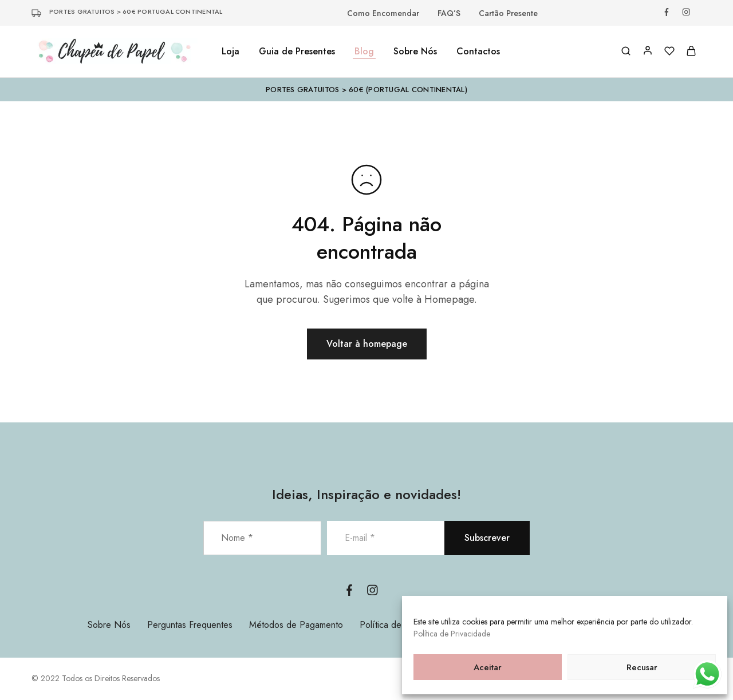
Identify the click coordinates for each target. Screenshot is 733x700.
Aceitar (488, 667)
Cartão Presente (508, 13)
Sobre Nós (415, 52)
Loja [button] (230, 52)
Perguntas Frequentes (190, 625)
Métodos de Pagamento (296, 625)
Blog (364, 52)
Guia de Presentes (297, 52)
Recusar (642, 667)
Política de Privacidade (452, 634)
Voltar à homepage (367, 344)
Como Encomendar (383, 13)
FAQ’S (449, 13)
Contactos (478, 52)
